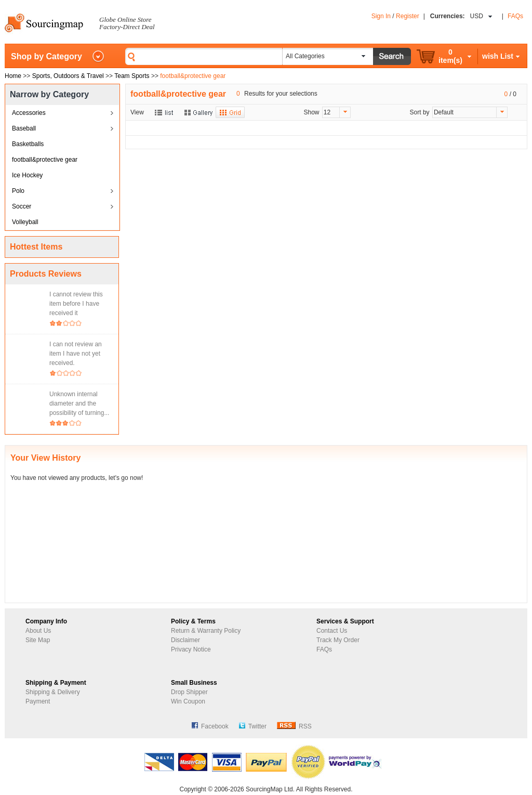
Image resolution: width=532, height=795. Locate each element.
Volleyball (25, 222)
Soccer (22, 206)
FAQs (515, 16)
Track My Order (338, 640)
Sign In (381, 16)
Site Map (38, 640)
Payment (38, 701)
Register (408, 16)
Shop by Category (46, 56)
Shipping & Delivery (53, 692)
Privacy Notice (191, 649)
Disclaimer (185, 640)
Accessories (29, 113)
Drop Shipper (189, 692)
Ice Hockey (27, 175)
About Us (38, 631)
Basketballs (28, 144)
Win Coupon (188, 701)
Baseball (24, 128)
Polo (18, 191)
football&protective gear (45, 160)
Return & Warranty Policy (206, 631)
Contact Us (332, 631)
